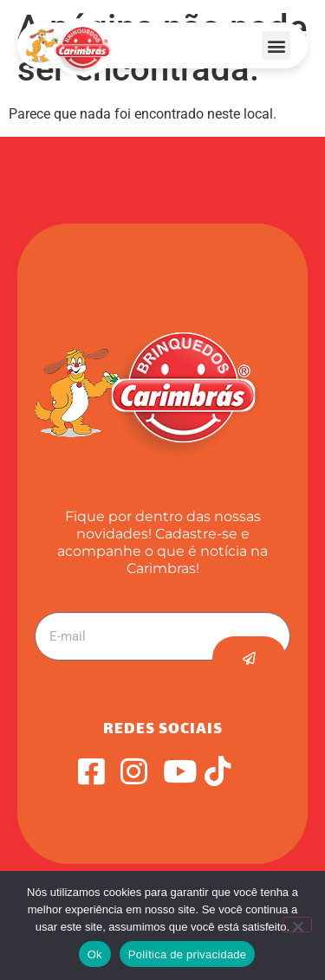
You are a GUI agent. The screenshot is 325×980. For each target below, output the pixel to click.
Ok (95, 954)
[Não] (297, 925)
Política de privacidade (188, 954)
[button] (276, 45)
